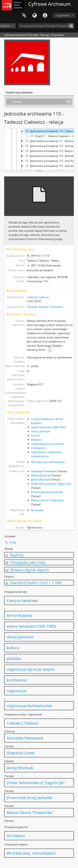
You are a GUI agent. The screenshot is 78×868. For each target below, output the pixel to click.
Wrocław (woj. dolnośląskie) (48, 462)
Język (35, 16)
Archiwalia (37, 510)
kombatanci (38, 448)
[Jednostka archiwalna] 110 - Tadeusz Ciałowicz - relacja (51, 131)
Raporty (14, 555)
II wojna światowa (42, 419)
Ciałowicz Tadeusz (38, 297)
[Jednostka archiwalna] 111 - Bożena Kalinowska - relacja (51, 141)
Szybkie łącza (45, 16)
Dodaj (13, 542)
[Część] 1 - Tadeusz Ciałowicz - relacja (54, 136)
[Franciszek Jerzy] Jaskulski (47, 492)
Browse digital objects (27, 570)
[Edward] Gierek (41, 475)
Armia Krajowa (19, 615)
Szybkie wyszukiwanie (19, 92)
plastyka (36, 440)
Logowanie (63, 15)
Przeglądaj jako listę (25, 562)
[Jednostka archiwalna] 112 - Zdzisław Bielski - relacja (51, 146)
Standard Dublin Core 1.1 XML (34, 583)
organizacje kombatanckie (29, 706)
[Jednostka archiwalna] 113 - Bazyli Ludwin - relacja (51, 151)
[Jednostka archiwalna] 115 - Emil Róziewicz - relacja (51, 161)
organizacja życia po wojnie (48, 444)
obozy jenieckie (40, 431)
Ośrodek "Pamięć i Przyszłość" (45, 307)
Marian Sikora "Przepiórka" (48, 500)
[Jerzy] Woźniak (40, 480)
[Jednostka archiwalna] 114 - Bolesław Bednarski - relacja (51, 156)
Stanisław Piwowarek (44, 471)
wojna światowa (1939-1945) (48, 427)
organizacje (38, 452)
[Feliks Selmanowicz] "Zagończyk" (51, 484)
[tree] (39, 149)
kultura (35, 435)
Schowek (24, 16)
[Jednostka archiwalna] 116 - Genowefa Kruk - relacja (51, 166)
